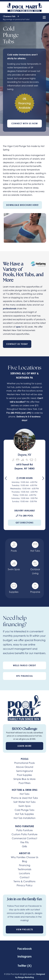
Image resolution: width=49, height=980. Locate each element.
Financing (25, 865)
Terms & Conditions (24, 881)
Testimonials (25, 869)
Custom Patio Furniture (24, 834)
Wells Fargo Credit (24, 665)
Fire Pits (25, 842)
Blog (24, 861)
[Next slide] (43, 479)
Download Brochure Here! (22, 205)
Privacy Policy (25, 885)
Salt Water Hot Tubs (24, 802)
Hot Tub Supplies (24, 814)
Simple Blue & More (24, 779)
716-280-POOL (13, 413)
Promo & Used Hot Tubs (25, 798)
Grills (24, 846)
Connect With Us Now (25, 123)
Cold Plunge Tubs (24, 810)
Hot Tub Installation (25, 818)
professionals (10, 309)
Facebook (25, 949)
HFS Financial (25, 676)
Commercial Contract (24, 838)
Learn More (24, 746)
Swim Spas (25, 806)
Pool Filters (25, 783)
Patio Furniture (25, 830)
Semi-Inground (25, 771)
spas (18, 327)
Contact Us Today (17, 344)
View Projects (25, 929)
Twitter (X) (25, 966)
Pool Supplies (24, 775)
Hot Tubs (25, 794)
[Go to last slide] (6, 479)
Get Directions (24, 523)
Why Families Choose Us (25, 857)
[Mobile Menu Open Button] (44, 17)
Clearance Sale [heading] (11, 17)
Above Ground (25, 767)
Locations (24, 873)
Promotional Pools (24, 763)
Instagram (24, 956)
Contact (25, 877)
